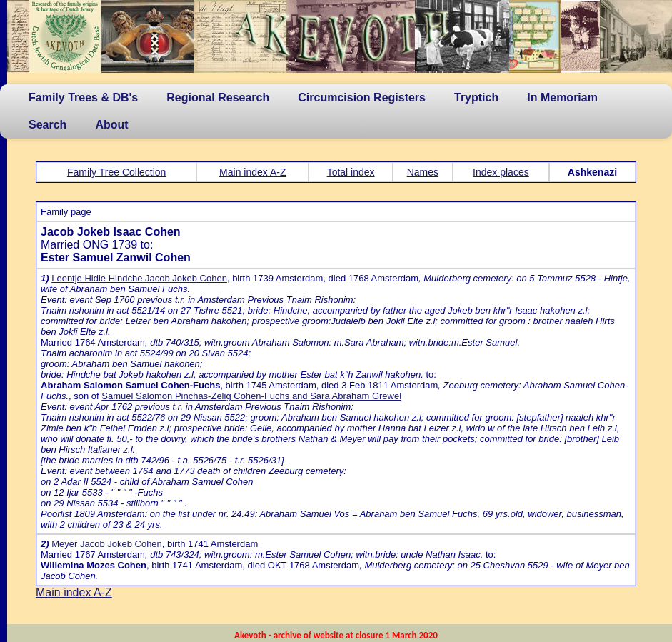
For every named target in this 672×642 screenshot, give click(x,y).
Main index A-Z (252, 172)
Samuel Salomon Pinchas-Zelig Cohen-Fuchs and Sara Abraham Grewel (251, 396)
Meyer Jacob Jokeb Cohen (107, 544)
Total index (351, 172)
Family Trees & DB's (83, 97)
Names (423, 172)
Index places (501, 172)
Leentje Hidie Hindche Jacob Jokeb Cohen (139, 278)
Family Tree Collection (117, 172)
